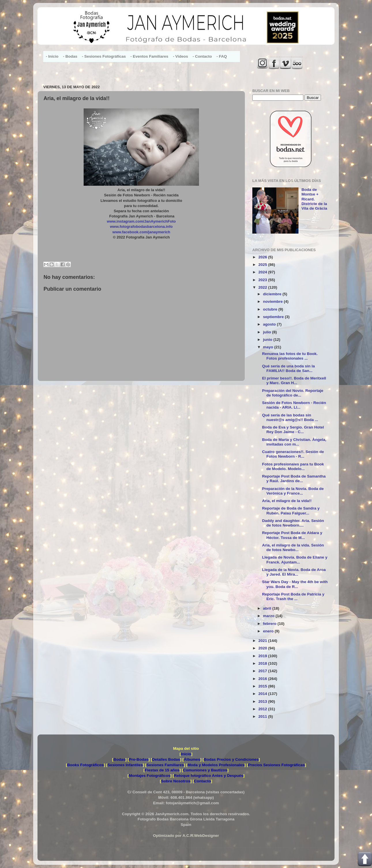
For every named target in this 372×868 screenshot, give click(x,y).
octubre (271, 309)
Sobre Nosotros (176, 781)
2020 (263, 648)
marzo (269, 616)
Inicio (186, 754)
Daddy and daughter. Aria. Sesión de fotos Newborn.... (293, 523)
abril (268, 608)
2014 (263, 694)
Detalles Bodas (166, 759)
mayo (269, 347)
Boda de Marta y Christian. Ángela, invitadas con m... (294, 442)
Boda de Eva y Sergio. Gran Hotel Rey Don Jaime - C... (293, 430)
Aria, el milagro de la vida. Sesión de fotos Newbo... (293, 547)
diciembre (273, 294)
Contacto (203, 781)
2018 (263, 663)
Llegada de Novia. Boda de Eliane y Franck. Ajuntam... (295, 560)
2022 (263, 287)
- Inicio (52, 56)
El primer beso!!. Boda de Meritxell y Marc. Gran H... (294, 381)
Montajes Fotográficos (149, 776)
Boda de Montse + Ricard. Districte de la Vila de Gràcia (314, 199)
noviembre (273, 301)
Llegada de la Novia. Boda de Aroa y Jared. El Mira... (294, 572)
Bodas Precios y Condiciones (231, 759)
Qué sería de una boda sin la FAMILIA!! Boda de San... (289, 368)
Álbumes (192, 759)
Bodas (119, 759)
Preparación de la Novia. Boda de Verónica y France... (293, 491)
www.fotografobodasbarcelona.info (141, 227)
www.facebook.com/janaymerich (141, 232)
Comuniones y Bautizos (205, 770)
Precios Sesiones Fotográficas (276, 765)
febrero (270, 624)
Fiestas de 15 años (162, 770)
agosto (270, 324)
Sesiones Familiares (165, 765)
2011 (263, 716)
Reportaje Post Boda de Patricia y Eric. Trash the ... (293, 596)
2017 (263, 671)
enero (269, 631)
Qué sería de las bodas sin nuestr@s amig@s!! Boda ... (290, 417)
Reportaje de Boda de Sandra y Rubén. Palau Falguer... (291, 511)
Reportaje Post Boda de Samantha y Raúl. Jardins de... (294, 479)
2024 (263, 272)
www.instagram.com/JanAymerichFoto (141, 221)
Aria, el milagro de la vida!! (287, 501)
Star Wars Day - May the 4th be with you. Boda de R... (295, 584)
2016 (263, 679)
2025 (263, 265)
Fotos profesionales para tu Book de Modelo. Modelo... (293, 466)
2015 (263, 686)
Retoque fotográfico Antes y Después (208, 776)
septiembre (274, 317)
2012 (263, 709)
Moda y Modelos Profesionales (216, 765)
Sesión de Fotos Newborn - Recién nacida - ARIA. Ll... (294, 405)
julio (268, 332)
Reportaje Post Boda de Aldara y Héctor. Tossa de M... (292, 535)
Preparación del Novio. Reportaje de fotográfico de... (293, 393)
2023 (263, 280)
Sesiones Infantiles (125, 765)
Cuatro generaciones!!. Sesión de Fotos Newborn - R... (293, 454)
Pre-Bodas (139, 759)
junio (268, 340)
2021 (263, 641)
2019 (263, 656)
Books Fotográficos (86, 765)
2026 (263, 257)
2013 (263, 701)
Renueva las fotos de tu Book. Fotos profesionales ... (290, 356)
